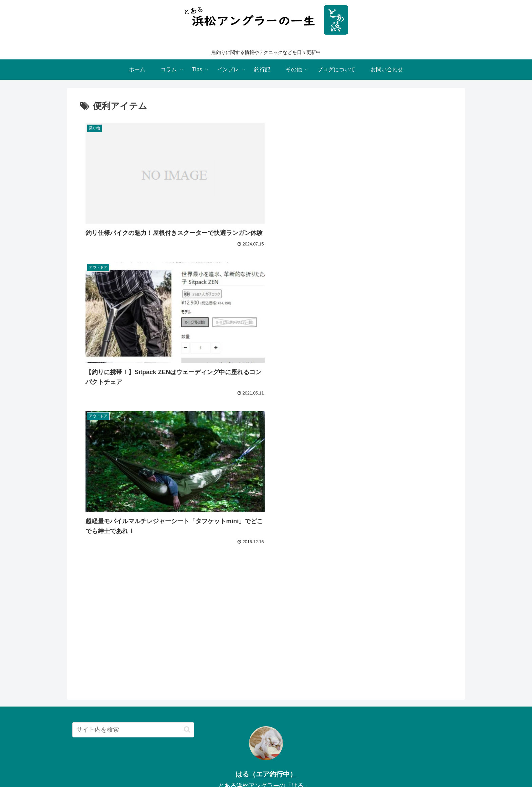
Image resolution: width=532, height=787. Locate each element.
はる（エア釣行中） (266, 628)
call (339, 766)
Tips (213, 766)
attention (296, 766)
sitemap (320, 766)
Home (195, 766)
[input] (133, 584)
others (273, 766)
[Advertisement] (266, 489)
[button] (187, 584)
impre (231, 766)
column (252, 766)
